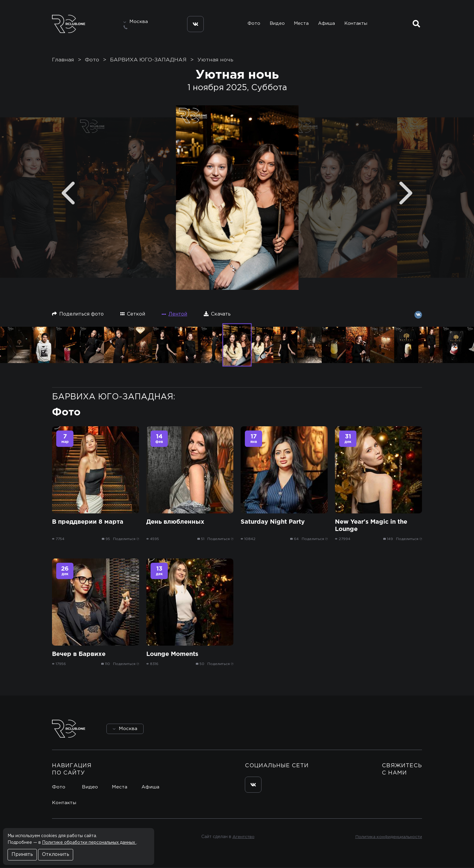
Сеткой (133, 314)
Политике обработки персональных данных (89, 843)
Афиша (326, 24)
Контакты (356, 24)
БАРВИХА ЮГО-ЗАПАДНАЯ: (114, 398)
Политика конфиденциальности (388, 838)
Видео (276, 24)
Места (301, 24)
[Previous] (68, 194)
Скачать (217, 314)
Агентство (243, 838)
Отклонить (56, 855)
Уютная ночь (215, 61)
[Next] (406, 194)
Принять (22, 855)
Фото (253, 24)
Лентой (174, 315)
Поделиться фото (78, 314)
